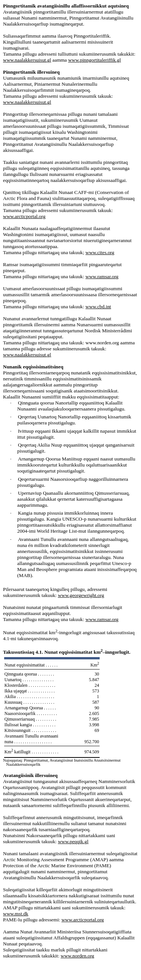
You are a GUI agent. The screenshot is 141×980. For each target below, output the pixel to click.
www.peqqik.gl (73, 841)
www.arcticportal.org (24, 216)
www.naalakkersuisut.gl (27, 102)
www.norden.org (77, 956)
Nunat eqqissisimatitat (32, 665)
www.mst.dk (16, 914)
